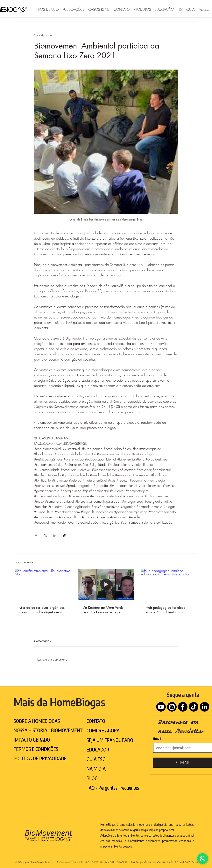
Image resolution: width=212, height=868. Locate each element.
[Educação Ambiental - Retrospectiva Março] (43, 585)
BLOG (92, 778)
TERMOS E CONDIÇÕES (36, 749)
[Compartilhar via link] (64, 535)
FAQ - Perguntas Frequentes (113, 788)
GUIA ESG (96, 759)
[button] (47, 9)
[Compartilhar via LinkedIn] (55, 535)
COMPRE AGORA (103, 730)
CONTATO (96, 721)
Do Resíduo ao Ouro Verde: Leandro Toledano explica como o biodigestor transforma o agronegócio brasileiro (106, 610)
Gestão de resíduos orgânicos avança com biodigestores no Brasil (42, 610)
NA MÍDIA (96, 769)
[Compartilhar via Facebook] (36, 535)
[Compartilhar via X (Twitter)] (45, 535)
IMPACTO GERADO (32, 740)
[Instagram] (172, 707)
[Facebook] (183, 707)
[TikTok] (194, 707)
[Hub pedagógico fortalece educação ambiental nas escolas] (169, 585)
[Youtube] (161, 707)
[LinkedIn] (205, 707)
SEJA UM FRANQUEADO (110, 740)
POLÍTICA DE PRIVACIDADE (40, 758)
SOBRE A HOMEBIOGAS (37, 721)
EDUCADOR (98, 750)
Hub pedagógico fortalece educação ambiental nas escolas (165, 610)
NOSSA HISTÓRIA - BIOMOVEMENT (48, 730)
